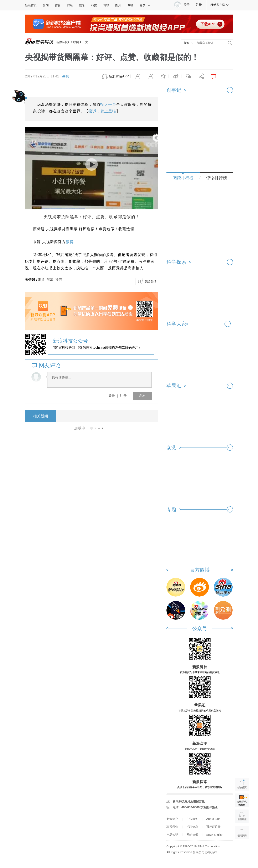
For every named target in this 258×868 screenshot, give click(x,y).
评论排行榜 (217, 178)
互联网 (75, 42)
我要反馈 (151, 281)
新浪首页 (31, 5)
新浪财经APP (119, 76)
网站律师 (192, 835)
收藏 (162, 76)
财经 (70, 5)
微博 (175, 76)
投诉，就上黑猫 (102, 111)
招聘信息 (192, 827)
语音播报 (242, 816)
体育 (58, 5)
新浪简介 (172, 819)
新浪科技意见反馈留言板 (189, 801)
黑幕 (50, 280)
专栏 (130, 5)
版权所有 (211, 852)
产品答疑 (172, 835)
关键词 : (31, 280)
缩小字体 (137, 76)
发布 (142, 396)
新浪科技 (62, 42)
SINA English (215, 835)
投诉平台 (108, 104)
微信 (188, 76)
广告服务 (192, 819)
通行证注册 (213, 827)
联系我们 (172, 827)
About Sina (213, 819)
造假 (59, 280)
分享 (200, 76)
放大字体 (150, 76)
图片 (118, 5)
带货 (41, 280)
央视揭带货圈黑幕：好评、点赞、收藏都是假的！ (92, 217)
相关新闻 (41, 416)
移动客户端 (220, 5)
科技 (94, 5)
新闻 (46, 5)
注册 (199, 5)
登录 (112, 396)
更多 (145, 5)
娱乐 (82, 5)
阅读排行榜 (183, 178)
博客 (106, 5)
